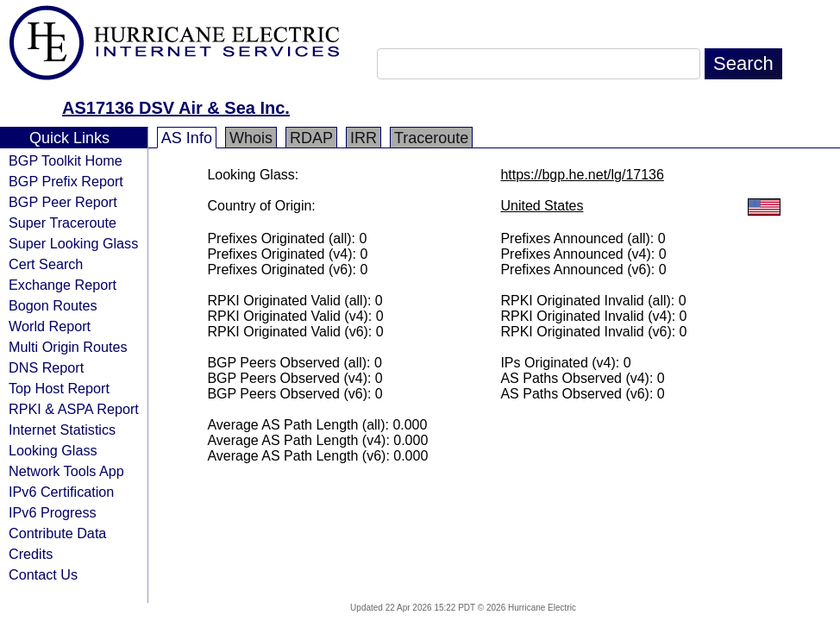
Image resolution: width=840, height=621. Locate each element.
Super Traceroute (63, 223)
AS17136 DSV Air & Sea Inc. (176, 108)
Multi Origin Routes (68, 347)
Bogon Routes (53, 305)
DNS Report (46, 367)
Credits (31, 554)
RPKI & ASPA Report (74, 409)
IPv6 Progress (53, 512)
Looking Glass (53, 450)
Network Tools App (66, 471)
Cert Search (46, 264)
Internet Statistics (62, 430)
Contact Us (43, 574)
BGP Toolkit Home (66, 160)
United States (542, 206)
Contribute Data (57, 533)
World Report (50, 326)
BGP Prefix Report (66, 181)
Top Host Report (59, 388)
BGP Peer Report (63, 202)
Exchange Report (63, 285)
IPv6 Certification (61, 492)
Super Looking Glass (73, 243)
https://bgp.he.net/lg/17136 (582, 175)
